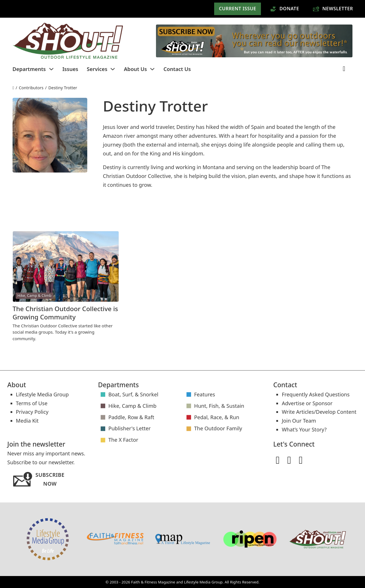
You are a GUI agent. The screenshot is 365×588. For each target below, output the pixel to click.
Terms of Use (32, 403)
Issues (70, 69)
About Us (135, 69)
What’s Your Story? (304, 429)
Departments (29, 69)
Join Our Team (299, 421)
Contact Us (177, 69)
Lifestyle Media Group (42, 394)
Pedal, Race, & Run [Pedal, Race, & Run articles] (217, 417)
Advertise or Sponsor (307, 403)
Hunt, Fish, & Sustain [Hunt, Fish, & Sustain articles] (219, 406)
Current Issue (238, 9)
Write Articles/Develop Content (319, 412)
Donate (285, 9)
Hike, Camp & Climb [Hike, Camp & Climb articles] (132, 406)
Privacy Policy (32, 412)
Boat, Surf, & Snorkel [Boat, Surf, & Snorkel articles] (133, 394)
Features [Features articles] (205, 394)
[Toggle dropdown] (51, 69)
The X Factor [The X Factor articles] (123, 440)
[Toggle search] (344, 69)
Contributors (31, 88)
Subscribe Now (38, 479)
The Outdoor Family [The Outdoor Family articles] (218, 428)
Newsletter (333, 9)
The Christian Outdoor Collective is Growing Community (65, 313)
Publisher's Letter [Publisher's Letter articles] (129, 428)
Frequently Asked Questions (316, 394)
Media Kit (27, 421)
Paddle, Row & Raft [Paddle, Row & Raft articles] (131, 417)
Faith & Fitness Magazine (153, 582)
